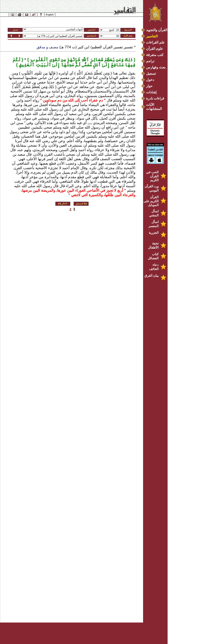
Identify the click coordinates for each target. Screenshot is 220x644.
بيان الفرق (151, 276)
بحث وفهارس (157, 67)
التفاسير (152, 36)
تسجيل (151, 74)
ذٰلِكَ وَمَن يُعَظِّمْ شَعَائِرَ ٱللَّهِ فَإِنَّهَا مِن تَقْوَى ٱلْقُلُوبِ (81, 60)
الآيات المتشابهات (154, 107)
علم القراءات (155, 42)
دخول (150, 80)
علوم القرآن (155, 49)
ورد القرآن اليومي (152, 188)
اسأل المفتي (154, 213)
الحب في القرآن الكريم (152, 176)
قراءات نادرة (155, 98)
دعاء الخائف (154, 267)
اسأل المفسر (154, 224)
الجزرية (154, 233)
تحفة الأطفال (153, 245)
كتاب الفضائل (153, 256)
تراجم (150, 61)
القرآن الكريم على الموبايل (151, 201)
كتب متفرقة (155, 55)
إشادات (151, 92)
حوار (149, 86)
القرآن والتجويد (157, 30)
